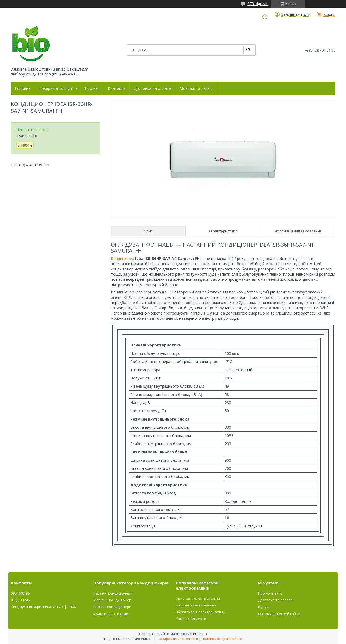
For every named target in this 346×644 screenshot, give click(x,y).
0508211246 (20, 600)
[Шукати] (248, 50)
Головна (23, 88)
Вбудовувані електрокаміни (200, 612)
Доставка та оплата (152, 88)
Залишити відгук (296, 14)
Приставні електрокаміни (198, 598)
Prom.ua (200, 634)
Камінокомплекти (191, 619)
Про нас (92, 88)
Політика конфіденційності (223, 639)
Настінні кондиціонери (113, 593)
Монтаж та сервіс (196, 88)
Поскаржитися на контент (177, 639)
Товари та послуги (56, 88)
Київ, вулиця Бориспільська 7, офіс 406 (43, 607)
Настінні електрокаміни (196, 605)
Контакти (117, 88)
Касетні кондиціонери (112, 607)
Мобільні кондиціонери (113, 600)
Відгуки (264, 607)
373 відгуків (258, 4)
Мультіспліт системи (111, 614)
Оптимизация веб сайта (279, 614)
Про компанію (270, 593)
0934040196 (20, 593)
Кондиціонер (122, 258)
